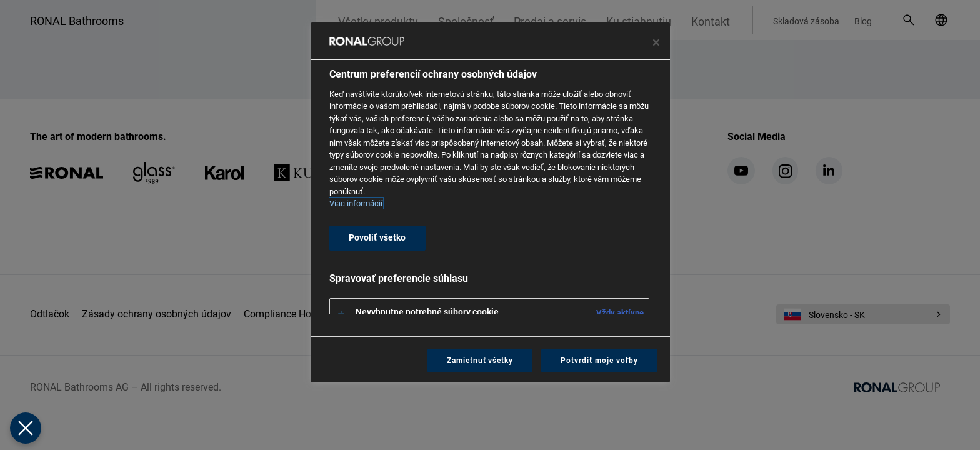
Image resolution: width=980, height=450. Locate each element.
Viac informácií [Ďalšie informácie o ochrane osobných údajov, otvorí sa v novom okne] (356, 203)
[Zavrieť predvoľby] (25, 428)
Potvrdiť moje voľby (599, 361)
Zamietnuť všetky (480, 361)
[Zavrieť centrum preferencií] (656, 42)
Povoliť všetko (377, 238)
